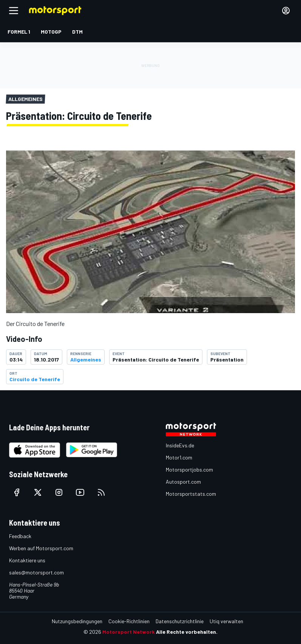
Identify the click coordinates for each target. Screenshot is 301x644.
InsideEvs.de (180, 445)
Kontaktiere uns (27, 560)
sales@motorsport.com (36, 572)
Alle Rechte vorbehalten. (187, 632)
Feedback (20, 536)
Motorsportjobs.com (189, 469)
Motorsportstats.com (191, 494)
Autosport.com (183, 482)
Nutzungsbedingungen (77, 621)
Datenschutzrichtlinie (180, 621)
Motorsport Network (129, 632)
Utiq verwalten (226, 621)
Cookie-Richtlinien (129, 621)
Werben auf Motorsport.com (41, 548)
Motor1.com (179, 457)
